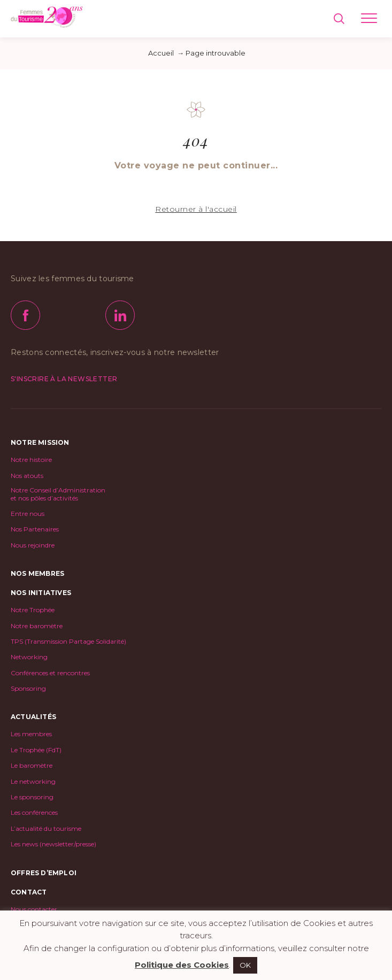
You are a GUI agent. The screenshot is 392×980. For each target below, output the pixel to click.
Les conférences (34, 813)
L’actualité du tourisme (46, 829)
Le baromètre (32, 766)
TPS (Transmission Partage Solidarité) (68, 642)
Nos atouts (27, 476)
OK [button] (245, 965)
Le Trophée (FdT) (36, 750)
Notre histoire (31, 460)
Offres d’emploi (44, 873)
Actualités (33, 717)
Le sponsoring (32, 797)
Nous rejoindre (33, 545)
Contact (29, 892)
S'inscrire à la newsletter (64, 379)
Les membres (31, 734)
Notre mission (40, 442)
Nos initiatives (41, 593)
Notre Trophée (33, 610)
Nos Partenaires (35, 529)
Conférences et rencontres (50, 673)
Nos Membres (37, 573)
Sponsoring (28, 689)
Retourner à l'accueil (196, 209)
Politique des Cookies (182, 965)
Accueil (161, 53)
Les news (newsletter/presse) (53, 844)
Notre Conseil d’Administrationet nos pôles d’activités (58, 494)
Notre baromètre (37, 626)
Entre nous (28, 514)
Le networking (33, 782)
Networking (29, 657)
